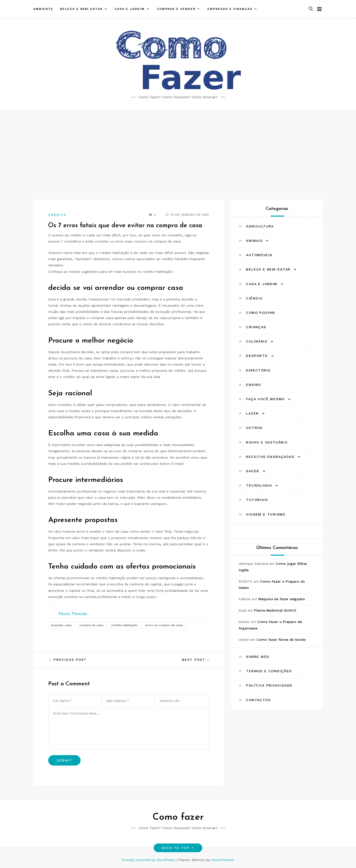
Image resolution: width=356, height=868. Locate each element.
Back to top (178, 848)
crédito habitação (124, 625)
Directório (258, 370)
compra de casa (91, 625)
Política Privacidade (269, 685)
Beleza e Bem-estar (81, 8)
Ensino (253, 385)
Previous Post (70, 660)
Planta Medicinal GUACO (275, 610)
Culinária (257, 341)
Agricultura (260, 226)
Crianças (256, 327)
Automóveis (259, 255)
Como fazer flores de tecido (281, 640)
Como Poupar (260, 313)
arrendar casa (61, 625)
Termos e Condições (269, 671)
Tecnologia (259, 485)
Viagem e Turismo (266, 514)
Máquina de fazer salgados (282, 599)
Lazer (252, 413)
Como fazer (178, 817)
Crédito (57, 215)
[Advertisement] (178, 148)
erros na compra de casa (164, 625)
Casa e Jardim (130, 8)
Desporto (257, 356)
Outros (254, 428)
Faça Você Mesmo (265, 399)
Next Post (193, 660)
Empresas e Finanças (230, 8)
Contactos (258, 700)
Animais (254, 241)
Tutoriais (257, 500)
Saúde (253, 471)
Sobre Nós (257, 657)
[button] (311, 8)
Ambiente (43, 8)
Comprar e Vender (176, 8)
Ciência (254, 298)
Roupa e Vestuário (267, 442)
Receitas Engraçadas (270, 457)
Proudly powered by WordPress (149, 860)
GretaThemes (222, 860)
